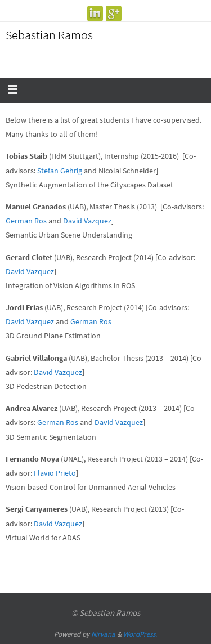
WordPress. (140, 634)
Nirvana (103, 634)
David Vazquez (87, 221)
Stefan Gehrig (60, 171)
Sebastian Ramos (49, 35)
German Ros (26, 221)
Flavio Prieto (55, 473)
